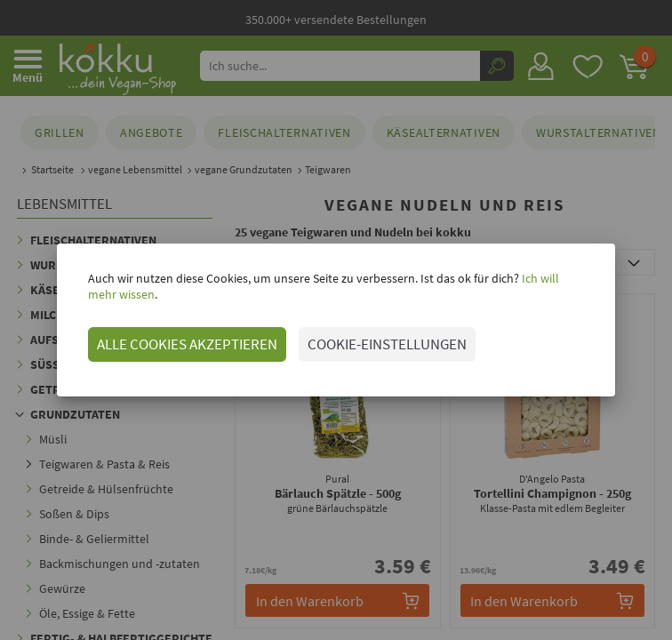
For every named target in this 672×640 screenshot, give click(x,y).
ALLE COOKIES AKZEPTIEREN (167, 344)
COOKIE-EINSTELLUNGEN (367, 344)
